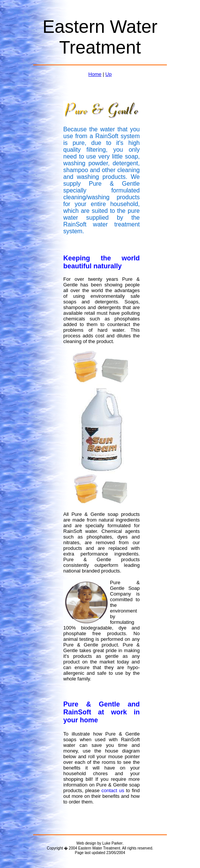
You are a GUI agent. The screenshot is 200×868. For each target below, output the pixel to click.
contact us (113, 790)
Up (109, 74)
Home (95, 74)
